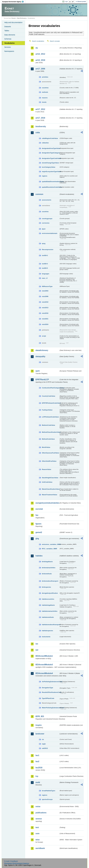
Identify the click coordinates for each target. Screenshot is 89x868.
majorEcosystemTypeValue (51, 172)
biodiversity (41, 126)
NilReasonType (47, 286)
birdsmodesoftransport (50, 581)
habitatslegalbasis (48, 605)
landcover (40, 734)
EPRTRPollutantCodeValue (51, 403)
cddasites (45, 143)
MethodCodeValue (48, 439)
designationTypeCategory (51, 153)
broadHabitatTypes (48, 791)
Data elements (10, 35)
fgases (38, 524)
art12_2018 (40, 60)
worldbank (40, 848)
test (37, 827)
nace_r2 (45, 278)
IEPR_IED (40, 716)
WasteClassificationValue (51, 489)
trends (44, 102)
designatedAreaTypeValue (51, 148)
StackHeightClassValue (50, 478)
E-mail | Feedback (11, 861)
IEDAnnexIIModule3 (44, 665)
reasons (45, 98)
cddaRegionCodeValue (50, 138)
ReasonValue (46, 469)
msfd (38, 782)
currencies (46, 223)
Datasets (8, 27)
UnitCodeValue (47, 482)
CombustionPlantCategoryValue (51, 388)
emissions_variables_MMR (51, 544)
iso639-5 (45, 268)
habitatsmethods (48, 617)
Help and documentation (13, 22)
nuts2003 (45, 291)
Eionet (14, 18)
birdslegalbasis (47, 562)
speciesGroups (47, 799)
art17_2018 (40, 118)
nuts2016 (45, 313)
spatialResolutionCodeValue (51, 187)
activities (45, 77)
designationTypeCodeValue (51, 158)
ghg (37, 539)
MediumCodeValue (48, 425)
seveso (39, 819)
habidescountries (48, 599)
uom (37, 833)
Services (7, 47)
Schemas (8, 39)
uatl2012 (45, 748)
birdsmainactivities (49, 568)
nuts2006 (45, 296)
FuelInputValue (47, 410)
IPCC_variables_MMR (49, 549)
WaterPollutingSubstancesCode (51, 708)
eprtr (38, 371)
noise (38, 806)
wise (37, 840)
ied (37, 650)
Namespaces (9, 51)
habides (39, 556)
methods (45, 92)
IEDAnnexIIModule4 (44, 673)
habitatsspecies (47, 631)
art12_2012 (40, 54)
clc (43, 739)
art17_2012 (40, 109)
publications (41, 813)
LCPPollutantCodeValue (50, 417)
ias (37, 644)
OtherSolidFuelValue (49, 461)
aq (37, 48)
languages (45, 274)
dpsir (44, 229)
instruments (46, 637)
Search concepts (55, 41)
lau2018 (39, 768)
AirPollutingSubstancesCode (51, 682)
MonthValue (46, 447)
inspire (38, 725)
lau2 (37, 761)
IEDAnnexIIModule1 (44, 656)
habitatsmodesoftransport (51, 625)
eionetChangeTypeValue (50, 163)
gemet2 (39, 532)
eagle (44, 744)
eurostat (39, 509)
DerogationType (47, 688)
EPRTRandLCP (42, 380)
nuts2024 (45, 324)
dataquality (40, 356)
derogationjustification (50, 593)
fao (37, 515)
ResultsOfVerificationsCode (51, 692)
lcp (37, 776)
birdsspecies (46, 587)
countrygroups (47, 219)
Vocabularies (9, 43)
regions (44, 176)
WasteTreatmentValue (49, 495)
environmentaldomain (50, 233)
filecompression (48, 250)
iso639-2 (45, 255)
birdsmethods (47, 574)
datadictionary (42, 350)
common (39, 194)
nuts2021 (45, 319)
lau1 (37, 755)
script (44, 336)
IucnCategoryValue (48, 167)
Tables (7, 31)
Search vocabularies (38, 41)
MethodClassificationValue (51, 432)
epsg (44, 243)
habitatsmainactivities (50, 611)
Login (66, 2)
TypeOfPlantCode (48, 698)
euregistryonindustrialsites (47, 503)
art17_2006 (40, 69)
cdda (38, 133)
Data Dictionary (22, 18)
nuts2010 (45, 302)
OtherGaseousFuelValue (50, 453)
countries (45, 88)
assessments (46, 200)
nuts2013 (45, 308)
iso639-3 (45, 264)
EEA (14, 2)
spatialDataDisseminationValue (51, 182)
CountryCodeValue (48, 396)
